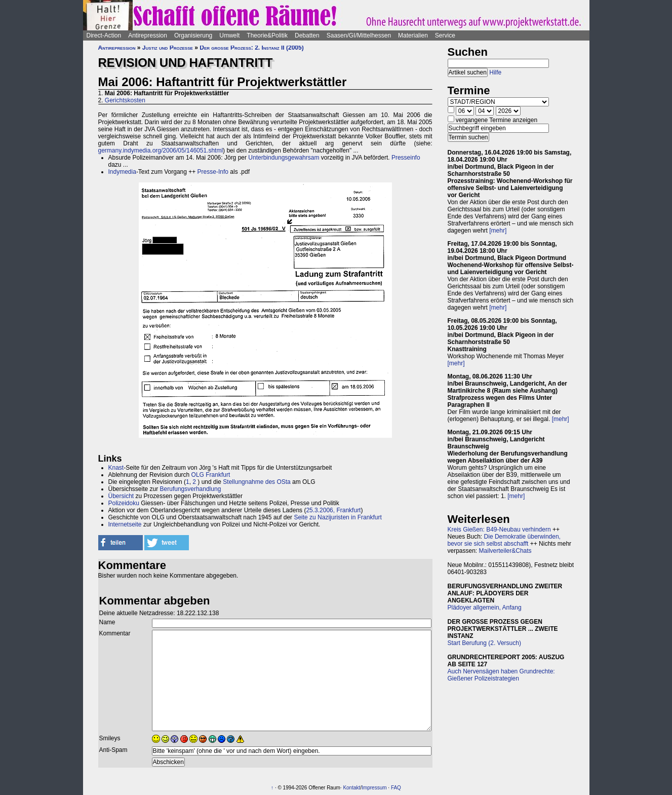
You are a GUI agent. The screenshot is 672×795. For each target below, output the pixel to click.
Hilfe (495, 72)
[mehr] (498, 231)
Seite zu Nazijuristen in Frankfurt (338, 517)
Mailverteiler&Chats (505, 551)
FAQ (396, 788)
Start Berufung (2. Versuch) (484, 643)
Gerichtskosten (125, 100)
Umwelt (229, 35)
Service (445, 35)
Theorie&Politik (267, 35)
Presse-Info (213, 172)
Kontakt (351, 788)
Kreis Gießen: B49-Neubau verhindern (499, 529)
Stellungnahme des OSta (256, 482)
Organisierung (193, 35)
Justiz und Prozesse (168, 48)
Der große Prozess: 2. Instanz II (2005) (251, 48)
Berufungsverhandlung (191, 489)
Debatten (307, 35)
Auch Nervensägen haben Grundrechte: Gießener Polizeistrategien (501, 675)
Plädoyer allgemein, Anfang (485, 608)
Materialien (413, 35)
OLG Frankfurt (211, 475)
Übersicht (121, 496)
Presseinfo (406, 158)
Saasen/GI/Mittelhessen (359, 35)
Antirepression (148, 35)
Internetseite (125, 524)
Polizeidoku (124, 503)
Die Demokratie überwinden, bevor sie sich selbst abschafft (504, 540)
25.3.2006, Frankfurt (333, 510)
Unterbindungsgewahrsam (284, 158)
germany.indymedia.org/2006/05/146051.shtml (161, 150)
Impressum (374, 788)
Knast (116, 468)
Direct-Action (104, 35)
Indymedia (122, 172)
